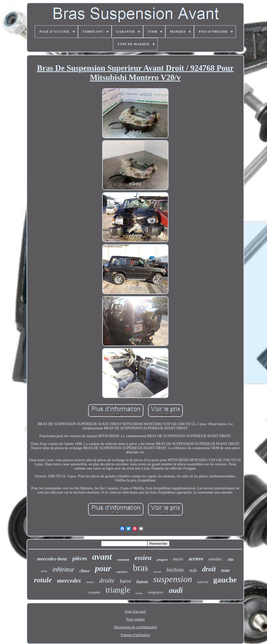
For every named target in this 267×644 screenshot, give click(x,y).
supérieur (122, 572)
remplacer (156, 592)
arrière (196, 559)
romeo (90, 582)
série (44, 571)
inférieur (63, 570)
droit (209, 569)
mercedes (69, 581)
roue (226, 570)
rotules (139, 593)
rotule (43, 580)
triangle (118, 590)
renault (157, 572)
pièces (80, 558)
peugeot (162, 560)
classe (85, 571)
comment (123, 560)
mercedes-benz (52, 559)
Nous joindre (135, 619)
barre (125, 581)
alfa (231, 560)
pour (103, 568)
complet (94, 592)
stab (193, 570)
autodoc (215, 559)
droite (107, 580)
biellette (175, 570)
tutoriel (203, 582)
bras (141, 568)
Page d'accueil (135, 611)
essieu (143, 558)
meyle (178, 559)
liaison (142, 582)
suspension (173, 579)
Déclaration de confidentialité (135, 627)
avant (102, 557)
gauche (225, 580)
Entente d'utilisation (135, 635)
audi (176, 590)
